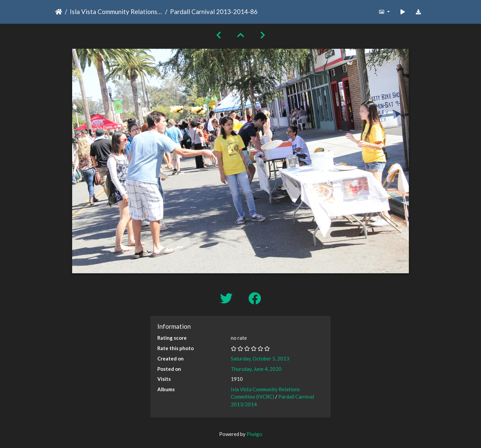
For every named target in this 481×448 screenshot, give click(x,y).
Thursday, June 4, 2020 (256, 369)
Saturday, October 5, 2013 (260, 358)
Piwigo (254, 434)
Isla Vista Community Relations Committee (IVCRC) (116, 12)
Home (59, 12)
